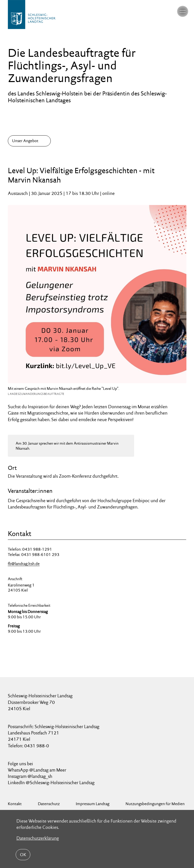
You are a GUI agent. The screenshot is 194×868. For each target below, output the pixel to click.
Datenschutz (49, 804)
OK (23, 855)
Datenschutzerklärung (38, 838)
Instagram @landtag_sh (31, 776)
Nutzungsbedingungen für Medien (155, 804)
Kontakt (15, 804)
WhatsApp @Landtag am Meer (37, 770)
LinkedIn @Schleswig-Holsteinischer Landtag (51, 783)
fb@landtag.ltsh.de (24, 564)
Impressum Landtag (93, 804)
